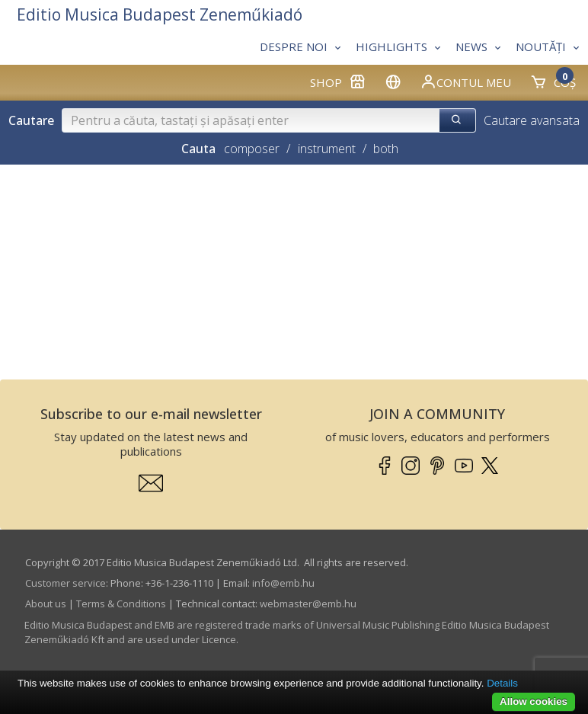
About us (46, 604)
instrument (327, 149)
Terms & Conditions (121, 604)
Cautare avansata (532, 120)
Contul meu (465, 82)
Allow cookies (534, 701)
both (386, 149)
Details (502, 683)
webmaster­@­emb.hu (308, 604)
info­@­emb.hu (283, 583)
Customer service (66, 583)
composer (252, 149)
